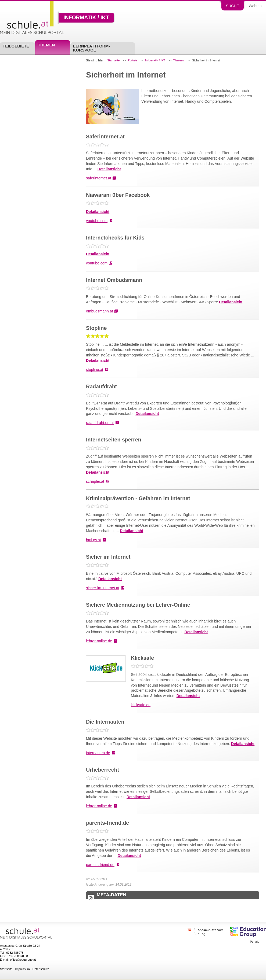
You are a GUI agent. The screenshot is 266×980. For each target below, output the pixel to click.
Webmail (256, 6)
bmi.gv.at (94, 540)
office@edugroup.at (23, 960)
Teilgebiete (16, 46)
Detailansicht (109, 169)
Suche (233, 6)
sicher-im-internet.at (103, 588)
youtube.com (97, 221)
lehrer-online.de (99, 641)
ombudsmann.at (99, 311)
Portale (132, 60)
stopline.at (95, 370)
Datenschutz (41, 969)
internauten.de (98, 753)
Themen (46, 45)
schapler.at (95, 481)
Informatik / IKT (86, 18)
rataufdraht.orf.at (100, 423)
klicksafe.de (141, 705)
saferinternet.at (98, 178)
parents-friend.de (100, 865)
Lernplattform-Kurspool (91, 48)
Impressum (22, 969)
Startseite (113, 60)
